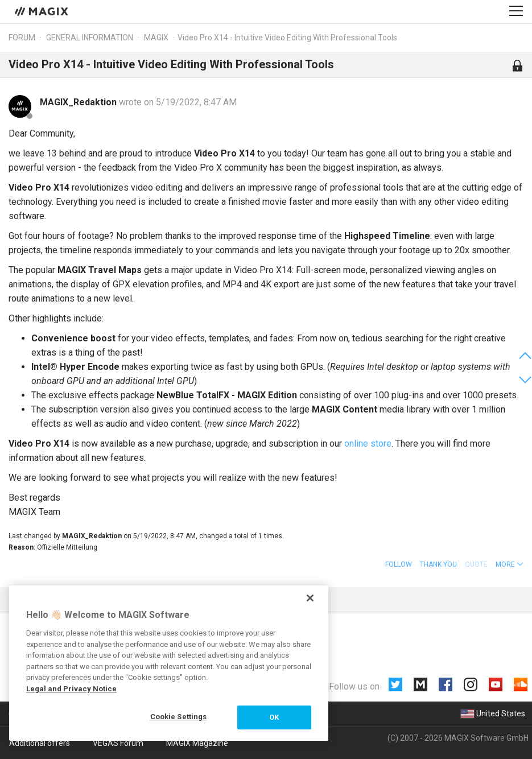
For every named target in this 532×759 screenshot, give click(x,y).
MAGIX (156, 38)
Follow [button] (399, 564)
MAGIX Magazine (197, 743)
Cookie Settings (179, 717)
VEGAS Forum (118, 743)
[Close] (310, 598)
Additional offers (40, 743)
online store (368, 444)
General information (90, 38)
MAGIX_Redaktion (79, 102)
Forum (22, 38)
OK (274, 717)
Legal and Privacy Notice (71, 689)
